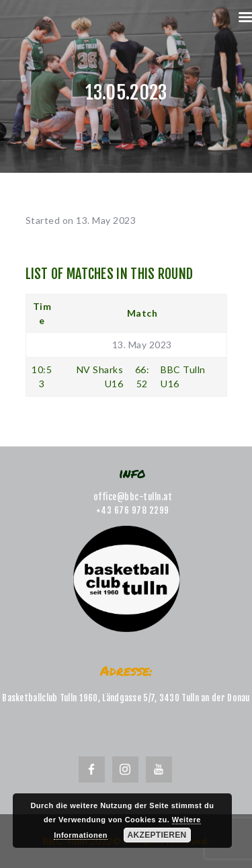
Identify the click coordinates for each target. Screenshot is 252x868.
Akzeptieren (157, 835)
